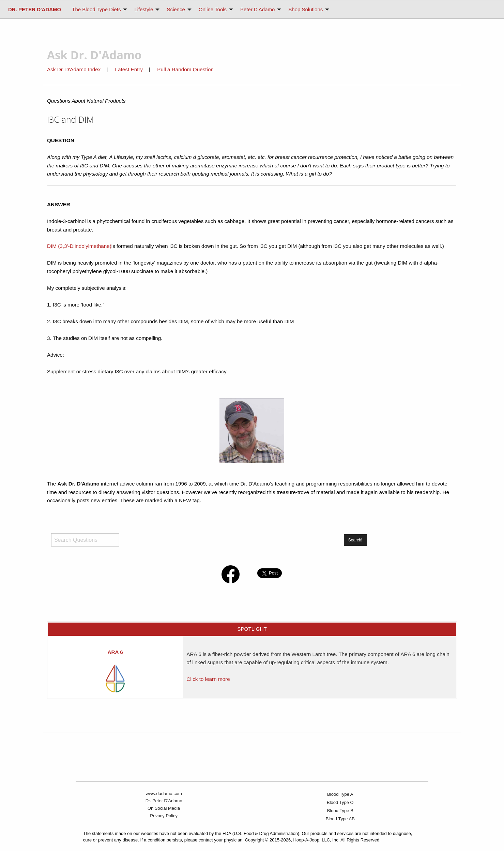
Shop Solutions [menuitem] (306, 9)
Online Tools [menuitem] (213, 9)
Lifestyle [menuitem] (144, 9)
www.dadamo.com (164, 794)
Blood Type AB (340, 819)
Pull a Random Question (185, 69)
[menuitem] (35, 9)
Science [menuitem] (176, 9)
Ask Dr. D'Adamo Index (74, 69)
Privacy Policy (164, 816)
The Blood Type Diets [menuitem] (96, 9)
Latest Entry (130, 69)
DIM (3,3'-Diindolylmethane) (79, 246)
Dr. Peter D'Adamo (164, 801)
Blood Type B (340, 811)
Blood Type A (340, 794)
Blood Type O (340, 802)
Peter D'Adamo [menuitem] (257, 9)
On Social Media (164, 808)
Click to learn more (208, 679)
